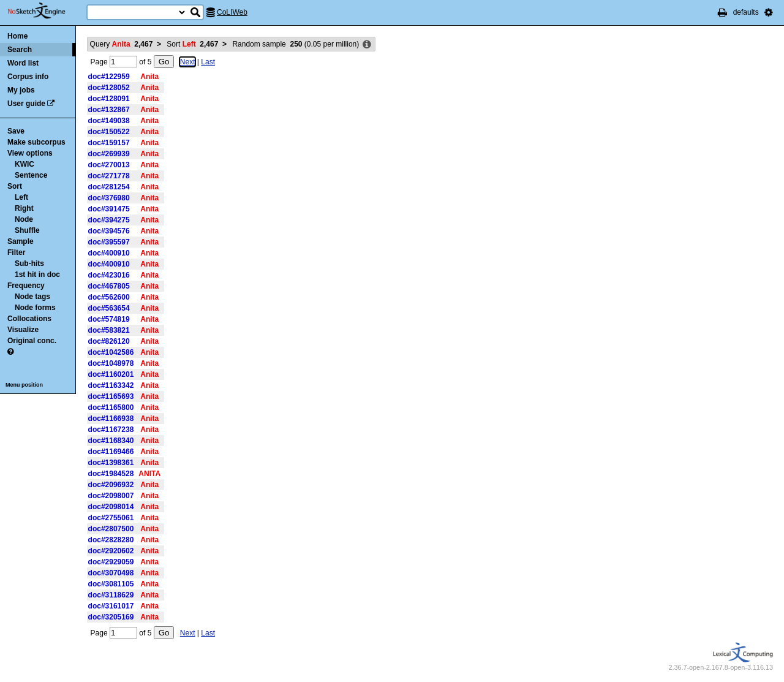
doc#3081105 (111, 584)
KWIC (24, 164)
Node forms (35, 308)
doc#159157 (109, 143)
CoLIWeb (232, 12)
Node (24, 219)
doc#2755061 (111, 518)
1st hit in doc (37, 275)
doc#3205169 (111, 617)
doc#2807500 (111, 529)
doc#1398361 (111, 463)
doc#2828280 (111, 540)
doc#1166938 (111, 419)
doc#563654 (109, 308)
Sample (21, 241)
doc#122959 (109, 77)
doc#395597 (109, 242)
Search (20, 50)
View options (30, 153)
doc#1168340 (111, 441)
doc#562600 (109, 297)
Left (21, 197)
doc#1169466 (111, 452)
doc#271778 (109, 176)
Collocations (29, 319)
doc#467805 (109, 286)
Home (17, 36)
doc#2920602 (111, 551)
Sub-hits (29, 263)
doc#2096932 (111, 485)
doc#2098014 (111, 507)
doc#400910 (109, 253)
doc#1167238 (111, 430)
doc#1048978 (111, 363)
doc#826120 (109, 341)
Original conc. (32, 341)
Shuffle (27, 230)
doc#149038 (109, 121)
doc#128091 (109, 99)
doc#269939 (109, 154)
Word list (23, 63)
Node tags (32, 297)
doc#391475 (109, 209)
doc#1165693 (111, 396)
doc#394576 (109, 231)
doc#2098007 (111, 496)
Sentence (31, 175)
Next (188, 62)
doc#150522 (109, 132)
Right (24, 208)
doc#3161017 (111, 606)
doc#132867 (109, 110)
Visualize (23, 330)
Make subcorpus (36, 142)
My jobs (21, 90)
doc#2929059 (111, 562)
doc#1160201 (111, 374)
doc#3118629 (111, 595)
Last (208, 62)
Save (16, 131)
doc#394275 (109, 220)
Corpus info (28, 77)
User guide (26, 104)
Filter (16, 252)
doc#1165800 (111, 407)
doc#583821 (109, 330)
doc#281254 (109, 187)
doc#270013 (109, 165)
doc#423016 (109, 275)
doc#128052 (109, 88)
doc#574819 (109, 319)
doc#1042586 (111, 352)
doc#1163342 (111, 385)
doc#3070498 (111, 573)
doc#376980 (109, 198)
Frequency (26, 286)
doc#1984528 (111, 474)
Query (122, 44)
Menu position (24, 385)
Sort (15, 186)
